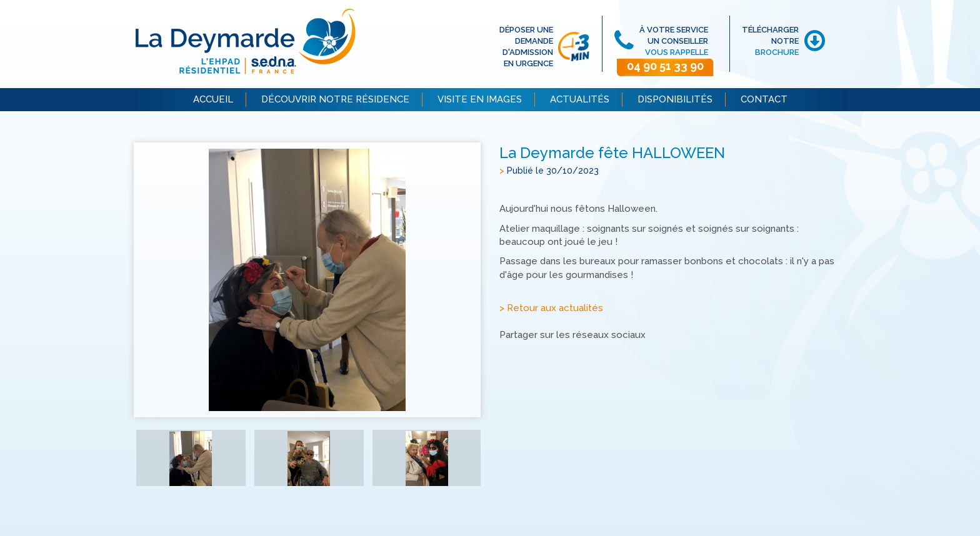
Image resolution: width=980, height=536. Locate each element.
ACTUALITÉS (580, 99)
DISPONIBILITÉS (675, 99)
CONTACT (764, 99)
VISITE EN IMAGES (480, 99)
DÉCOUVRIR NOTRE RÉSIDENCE (335, 99)
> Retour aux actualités (551, 308)
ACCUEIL (213, 99)
